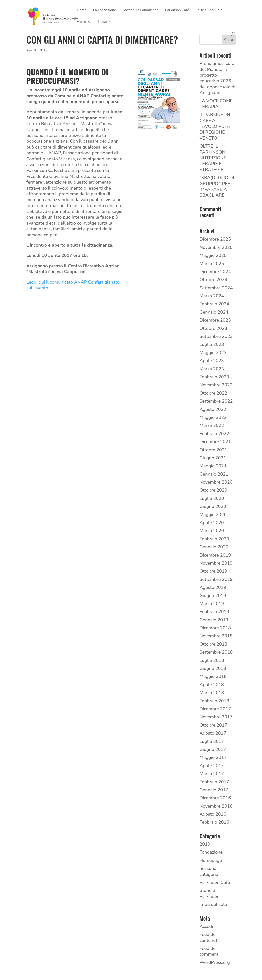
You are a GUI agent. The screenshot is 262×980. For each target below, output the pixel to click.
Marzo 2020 (212, 531)
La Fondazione (105, 10)
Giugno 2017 (213, 749)
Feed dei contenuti (209, 937)
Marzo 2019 (212, 604)
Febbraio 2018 (214, 701)
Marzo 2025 (212, 264)
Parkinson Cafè (215, 882)
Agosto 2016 (213, 814)
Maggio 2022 (213, 417)
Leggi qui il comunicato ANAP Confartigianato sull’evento (73, 285)
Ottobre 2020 (213, 490)
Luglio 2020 (212, 498)
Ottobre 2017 (213, 725)
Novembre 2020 (216, 482)
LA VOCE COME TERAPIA (216, 104)
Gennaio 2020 (214, 547)
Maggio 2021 (213, 466)
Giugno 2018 (213, 668)
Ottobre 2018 (213, 644)
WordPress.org (215, 962)
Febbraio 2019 (214, 612)
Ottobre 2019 (213, 571)
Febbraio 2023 (214, 377)
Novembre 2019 (216, 563)
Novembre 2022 (216, 385)
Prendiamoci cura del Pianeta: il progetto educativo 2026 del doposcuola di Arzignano (217, 78)
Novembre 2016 (216, 806)
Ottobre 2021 (213, 450)
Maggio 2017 (213, 757)
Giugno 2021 (213, 458)
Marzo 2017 (212, 774)
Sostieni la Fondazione (141, 10)
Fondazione (211, 852)
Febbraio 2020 (214, 539)
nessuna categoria (209, 871)
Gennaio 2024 (214, 312)
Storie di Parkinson (209, 893)
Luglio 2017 (212, 741)
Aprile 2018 (212, 685)
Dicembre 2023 (215, 320)
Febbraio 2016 (214, 822)
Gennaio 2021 (214, 474)
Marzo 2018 (212, 693)
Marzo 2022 (212, 425)
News (102, 22)
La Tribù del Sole (209, 10)
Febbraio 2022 (214, 434)
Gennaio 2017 (214, 790)
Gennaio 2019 (214, 620)
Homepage (211, 860)
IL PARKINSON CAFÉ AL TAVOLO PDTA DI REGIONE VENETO (215, 126)
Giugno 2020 (213, 506)
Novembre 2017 (216, 717)
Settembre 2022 (216, 401)
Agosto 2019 (213, 587)
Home (82, 10)
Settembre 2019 (216, 579)
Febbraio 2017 (214, 782)
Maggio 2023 (213, 353)
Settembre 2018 (216, 652)
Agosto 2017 (213, 733)
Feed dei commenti (209, 951)
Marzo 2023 (212, 369)
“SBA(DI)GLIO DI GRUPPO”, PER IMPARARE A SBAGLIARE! (217, 186)
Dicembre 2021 (215, 442)
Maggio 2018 (213, 676)
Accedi (206, 926)
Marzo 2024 (212, 296)
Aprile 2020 (212, 523)
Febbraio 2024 (214, 304)
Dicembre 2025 (215, 239)
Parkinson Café (177, 10)
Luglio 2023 (212, 344)
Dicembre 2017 (215, 709)
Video (81, 22)
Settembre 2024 (216, 288)
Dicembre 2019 (215, 555)
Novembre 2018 (216, 636)
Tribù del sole (213, 904)
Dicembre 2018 (215, 628)
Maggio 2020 (213, 515)
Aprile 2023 (212, 361)
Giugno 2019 (213, 596)
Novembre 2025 (216, 247)
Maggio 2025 (213, 255)
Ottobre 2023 (213, 328)
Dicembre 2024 (215, 272)
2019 (205, 844)
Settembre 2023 (216, 336)
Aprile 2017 (212, 766)
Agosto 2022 (213, 409)
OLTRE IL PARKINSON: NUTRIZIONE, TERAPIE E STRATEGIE (213, 158)
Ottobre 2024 (213, 280)
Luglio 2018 (212, 660)
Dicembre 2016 (215, 798)
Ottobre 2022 (213, 393)
